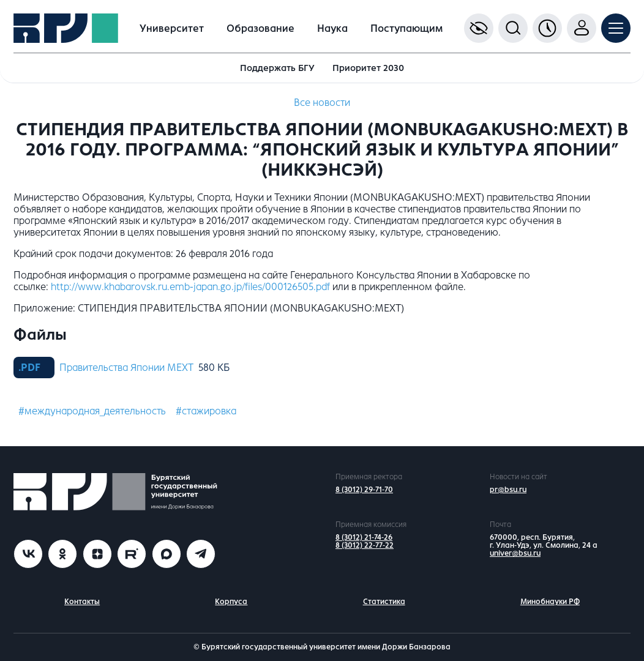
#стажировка (206, 411)
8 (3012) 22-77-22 (365, 545)
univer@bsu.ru (515, 553)
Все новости (322, 103)
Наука (332, 28)
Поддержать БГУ (277, 68)
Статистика (384, 602)
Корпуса (231, 602)
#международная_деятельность (92, 411)
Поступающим (406, 28)
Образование (260, 28)
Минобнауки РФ (550, 602)
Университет (172, 28)
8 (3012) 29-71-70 (364, 490)
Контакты (82, 602)
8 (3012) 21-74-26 (364, 537)
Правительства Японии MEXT (126, 368)
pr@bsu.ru (508, 490)
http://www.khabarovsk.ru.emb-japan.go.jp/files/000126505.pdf (190, 287)
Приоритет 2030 (368, 68)
